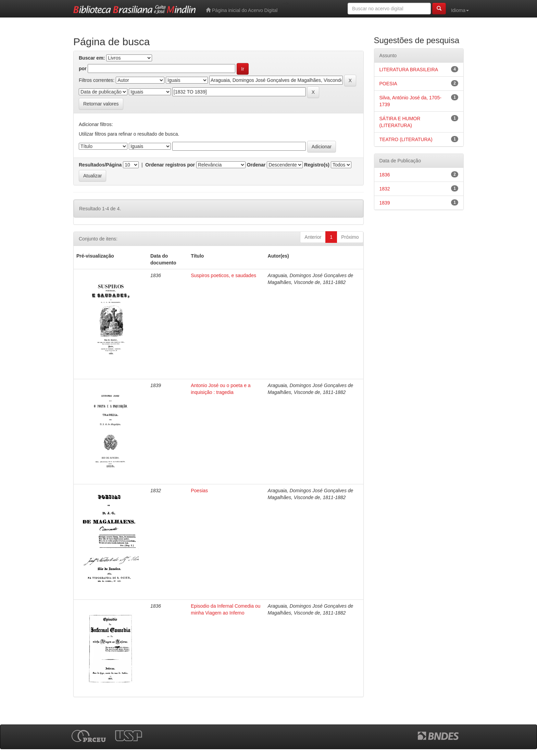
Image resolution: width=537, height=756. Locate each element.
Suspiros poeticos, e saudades (223, 275)
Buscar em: (92, 58)
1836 (385, 175)
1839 (385, 203)
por (83, 69)
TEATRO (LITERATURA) (406, 139)
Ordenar (256, 165)
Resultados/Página (100, 165)
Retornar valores (101, 104)
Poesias (199, 491)
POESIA (388, 84)
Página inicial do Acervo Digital (242, 10)
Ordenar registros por (170, 165)
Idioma (460, 10)
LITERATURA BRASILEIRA (409, 70)
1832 (385, 189)
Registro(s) (317, 165)
